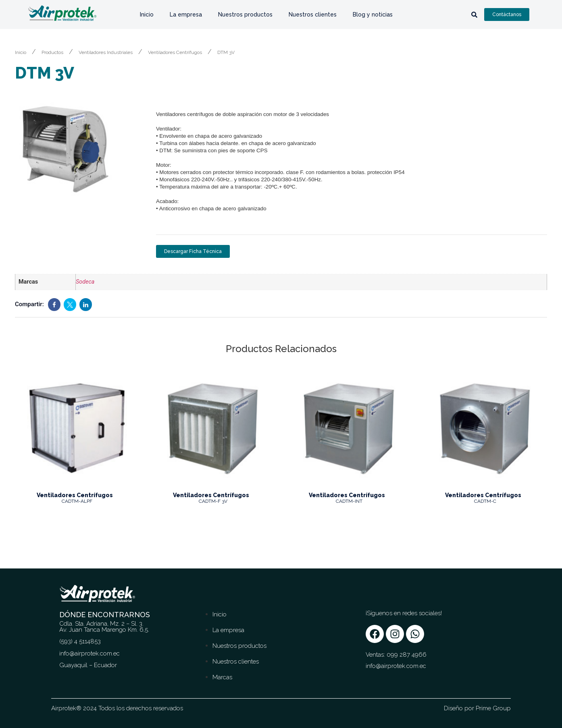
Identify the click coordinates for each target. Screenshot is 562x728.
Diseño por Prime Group (477, 708)
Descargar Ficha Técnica (193, 251)
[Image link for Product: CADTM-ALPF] (77, 428)
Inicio (147, 15)
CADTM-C (485, 501)
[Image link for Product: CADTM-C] (485, 428)
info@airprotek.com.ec (396, 666)
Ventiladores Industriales (106, 52)
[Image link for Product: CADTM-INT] (349, 428)
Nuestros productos (245, 15)
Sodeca (85, 282)
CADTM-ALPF (77, 501)
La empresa (186, 15)
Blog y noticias (373, 15)
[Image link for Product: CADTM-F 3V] (213, 428)
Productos (52, 52)
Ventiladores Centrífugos (175, 52)
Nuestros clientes (313, 15)
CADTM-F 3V (213, 501)
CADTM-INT (349, 501)
